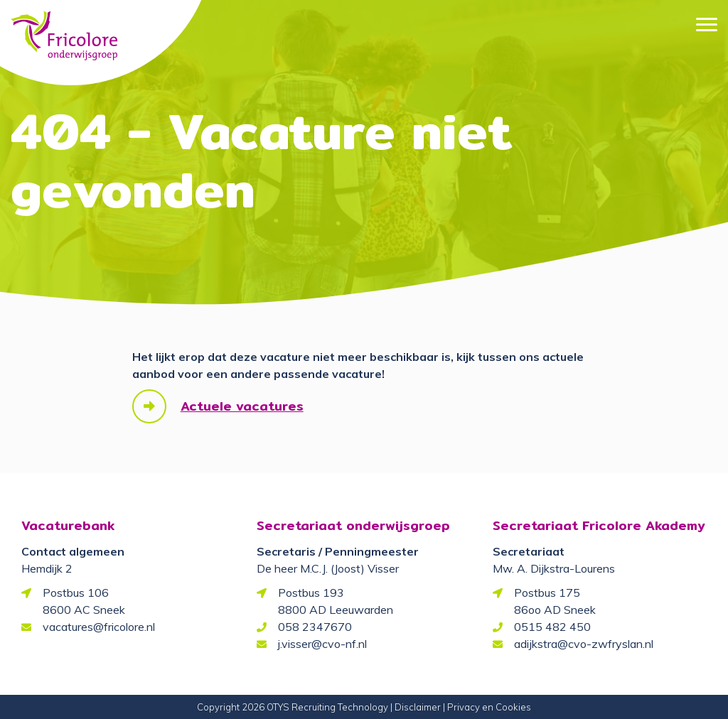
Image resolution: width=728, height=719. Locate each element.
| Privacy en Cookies (487, 707)
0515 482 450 (552, 627)
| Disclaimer (416, 707)
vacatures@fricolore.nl (99, 627)
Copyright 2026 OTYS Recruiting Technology (293, 707)
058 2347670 (315, 627)
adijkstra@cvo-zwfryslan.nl (584, 644)
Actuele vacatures (242, 406)
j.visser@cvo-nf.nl (322, 644)
